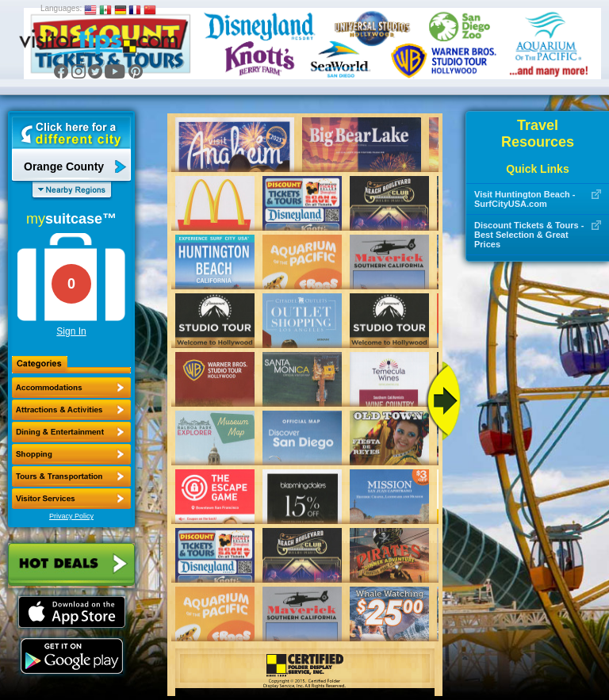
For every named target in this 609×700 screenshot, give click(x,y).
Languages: (61, 8)
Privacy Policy (71, 516)
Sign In (71, 331)
